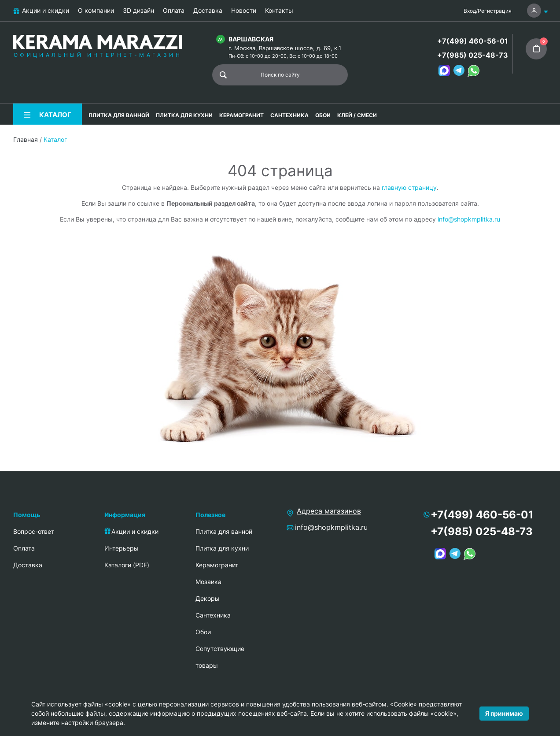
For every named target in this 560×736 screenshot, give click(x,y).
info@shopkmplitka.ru (469, 219)
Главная (26, 139)
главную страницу (409, 187)
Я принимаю (504, 713)
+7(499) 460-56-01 (473, 41)
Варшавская (251, 39)
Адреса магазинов (329, 511)
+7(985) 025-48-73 (473, 55)
